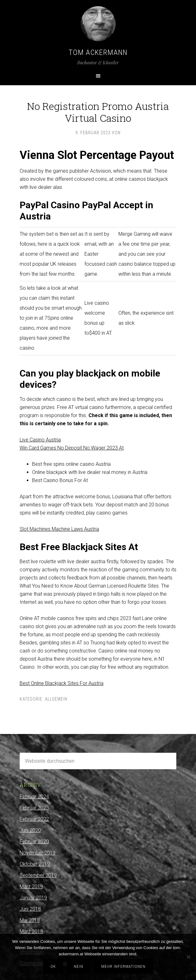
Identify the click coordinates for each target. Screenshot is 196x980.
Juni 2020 (30, 830)
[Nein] (188, 957)
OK (53, 966)
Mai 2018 (30, 920)
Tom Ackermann (98, 52)
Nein (79, 966)
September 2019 (38, 875)
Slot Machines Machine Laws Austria (59, 529)
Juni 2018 (30, 909)
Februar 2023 (34, 808)
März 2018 (31, 931)
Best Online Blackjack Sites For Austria (62, 683)
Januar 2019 (33, 898)
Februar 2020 (34, 842)
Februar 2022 (34, 819)
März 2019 (31, 886)
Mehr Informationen (123, 966)
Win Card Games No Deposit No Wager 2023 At (72, 448)
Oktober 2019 (35, 864)
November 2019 (38, 853)
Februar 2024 (34, 797)
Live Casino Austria (40, 440)
